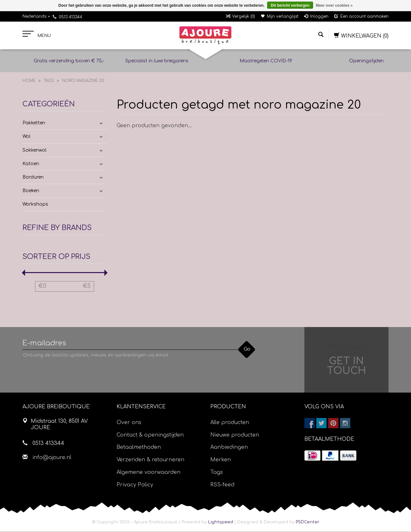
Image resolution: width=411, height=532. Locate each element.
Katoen (31, 164)
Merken (221, 460)
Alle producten (230, 423)
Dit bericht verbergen (290, 5)
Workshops (35, 205)
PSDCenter (308, 523)
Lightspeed (221, 523)
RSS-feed (222, 485)
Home (29, 81)
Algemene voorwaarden (149, 473)
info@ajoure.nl (52, 458)
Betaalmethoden (139, 448)
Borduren (33, 178)
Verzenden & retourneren (150, 460)
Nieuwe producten (235, 436)
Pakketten (34, 124)
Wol (26, 137)
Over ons (129, 423)
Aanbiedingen (229, 448)
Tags (49, 81)
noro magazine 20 (83, 81)
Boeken (31, 191)
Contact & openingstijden (150, 436)
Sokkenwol (35, 151)
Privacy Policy (135, 485)
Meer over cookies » (334, 5)
